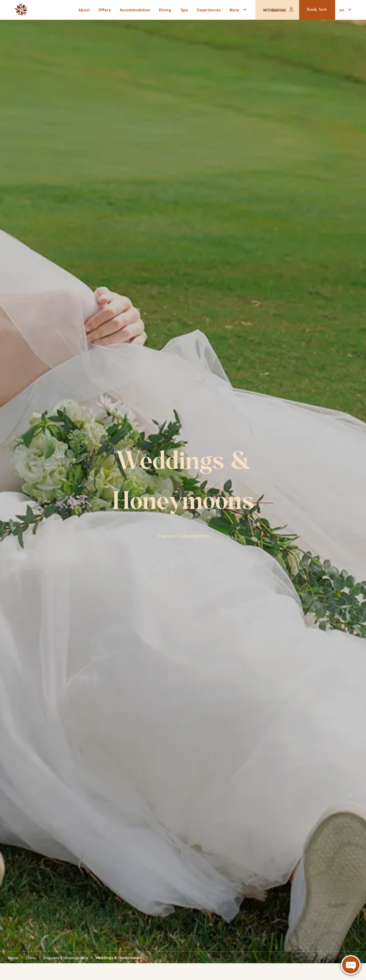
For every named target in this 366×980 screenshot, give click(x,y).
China (31, 957)
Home (13, 957)
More (239, 10)
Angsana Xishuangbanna (66, 957)
